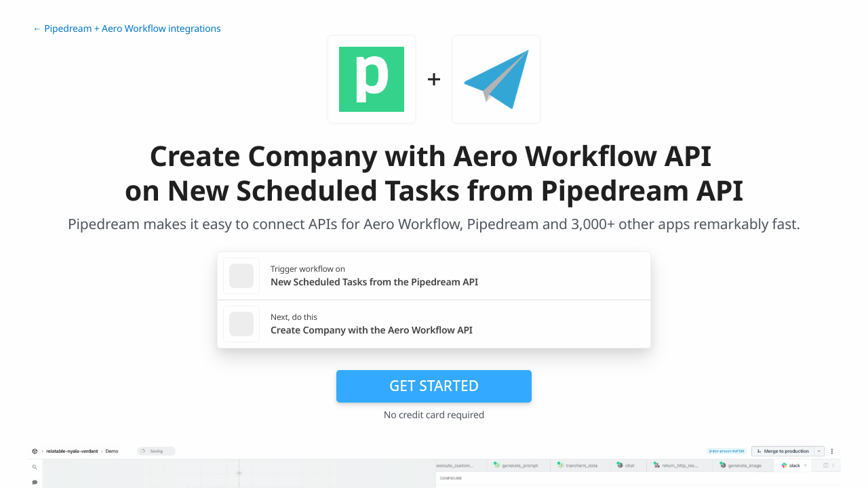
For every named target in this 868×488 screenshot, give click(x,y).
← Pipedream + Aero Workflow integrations (127, 29)
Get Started (434, 386)
